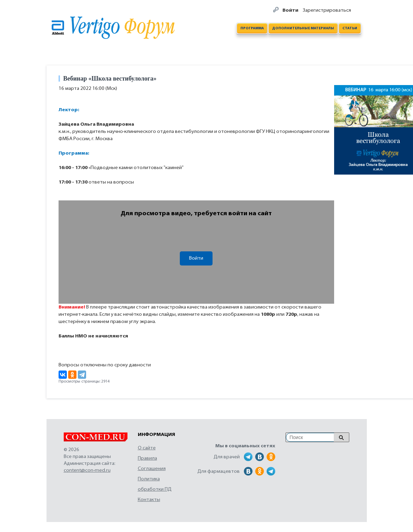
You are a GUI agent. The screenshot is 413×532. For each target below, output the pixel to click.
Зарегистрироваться (327, 11)
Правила (147, 458)
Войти (291, 11)
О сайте (147, 448)
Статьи (350, 28)
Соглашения (152, 469)
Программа (252, 28)
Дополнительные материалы (303, 28)
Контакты (149, 500)
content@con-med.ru (87, 471)
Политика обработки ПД (155, 484)
